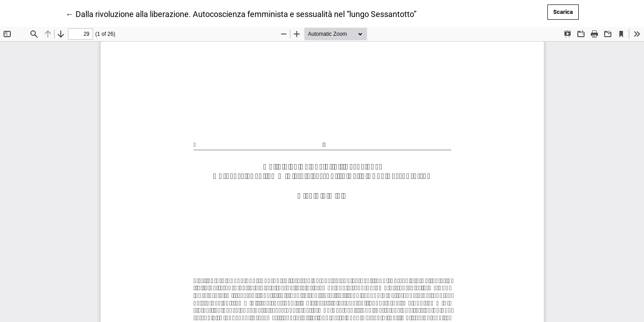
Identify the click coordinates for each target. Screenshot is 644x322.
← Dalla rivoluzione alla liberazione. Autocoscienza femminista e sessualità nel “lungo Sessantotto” (241, 13)
